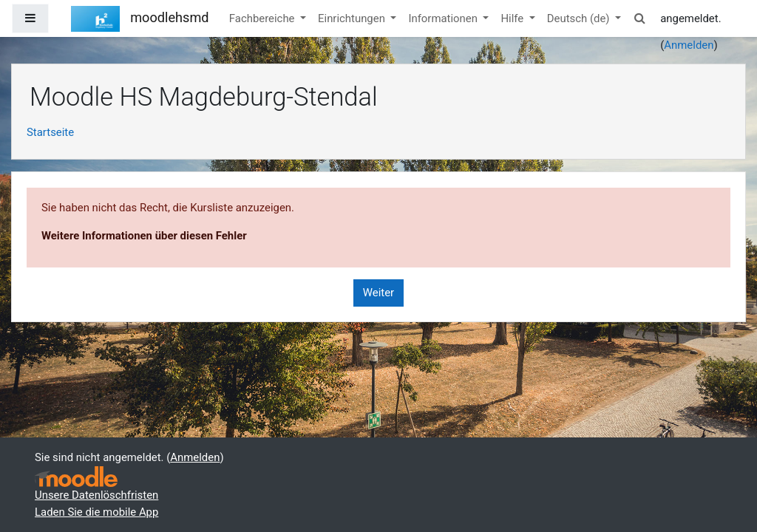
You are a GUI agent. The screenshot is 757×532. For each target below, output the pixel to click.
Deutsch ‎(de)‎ (580, 18)
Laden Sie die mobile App (96, 512)
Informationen (444, 18)
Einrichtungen (353, 18)
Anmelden (689, 45)
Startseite (50, 132)
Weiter (378, 293)
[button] (639, 18)
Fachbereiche (263, 18)
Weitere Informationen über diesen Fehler (144, 236)
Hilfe (513, 18)
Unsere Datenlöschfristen (96, 495)
